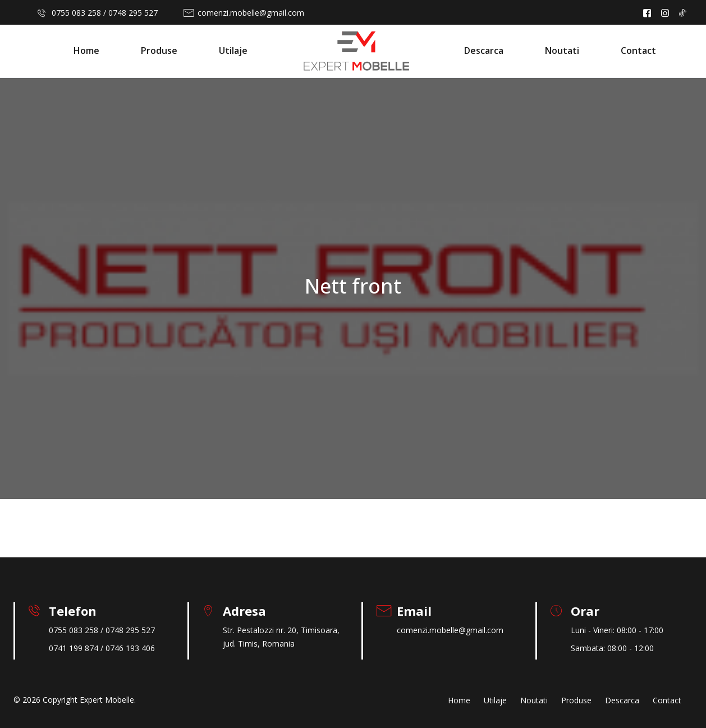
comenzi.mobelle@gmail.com (251, 13)
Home (86, 51)
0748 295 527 (133, 13)
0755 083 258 (76, 13)
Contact (638, 51)
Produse (159, 51)
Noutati (562, 51)
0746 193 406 (130, 648)
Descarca (484, 51)
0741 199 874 (74, 648)
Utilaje (233, 51)
